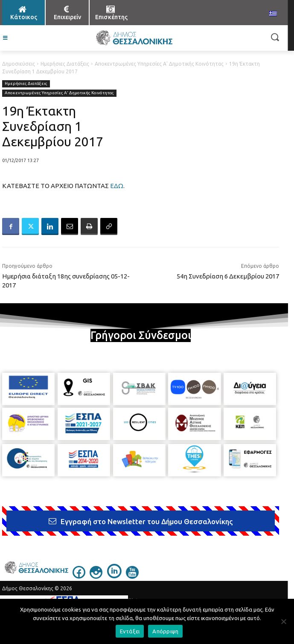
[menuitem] (273, 14)
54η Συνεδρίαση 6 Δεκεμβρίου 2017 (228, 276)
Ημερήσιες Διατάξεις (65, 64)
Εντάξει (130, 631)
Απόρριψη (165, 631)
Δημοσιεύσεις (19, 64)
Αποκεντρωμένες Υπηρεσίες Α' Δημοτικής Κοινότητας (159, 64)
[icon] (79, 576)
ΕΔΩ (117, 186)
